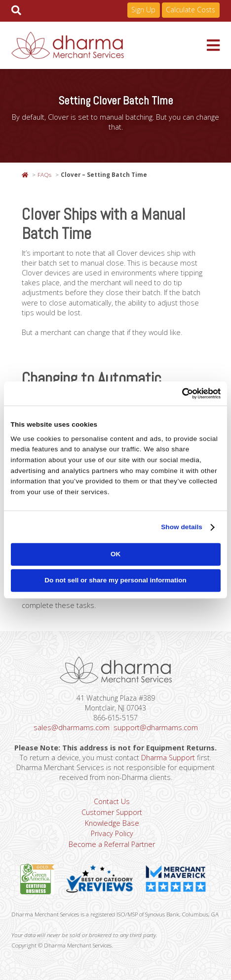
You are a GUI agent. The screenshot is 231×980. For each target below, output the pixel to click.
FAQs (44, 174)
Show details (182, 527)
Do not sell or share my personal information (115, 580)
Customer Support (112, 812)
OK (115, 555)
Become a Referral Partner (112, 844)
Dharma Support (168, 758)
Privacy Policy (112, 833)
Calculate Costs (191, 10)
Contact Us (112, 801)
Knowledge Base (112, 823)
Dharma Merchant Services (109, 45)
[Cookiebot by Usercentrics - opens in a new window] (177, 393)
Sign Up (143, 10)
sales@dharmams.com (72, 727)
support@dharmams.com (156, 727)
